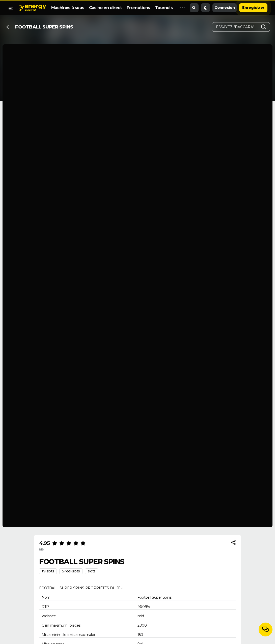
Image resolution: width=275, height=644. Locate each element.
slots (92, 571)
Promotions (138, 8)
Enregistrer (253, 8)
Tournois (164, 8)
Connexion (225, 8)
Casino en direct (105, 8)
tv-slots (48, 571)
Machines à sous (68, 8)
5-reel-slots (71, 571)
